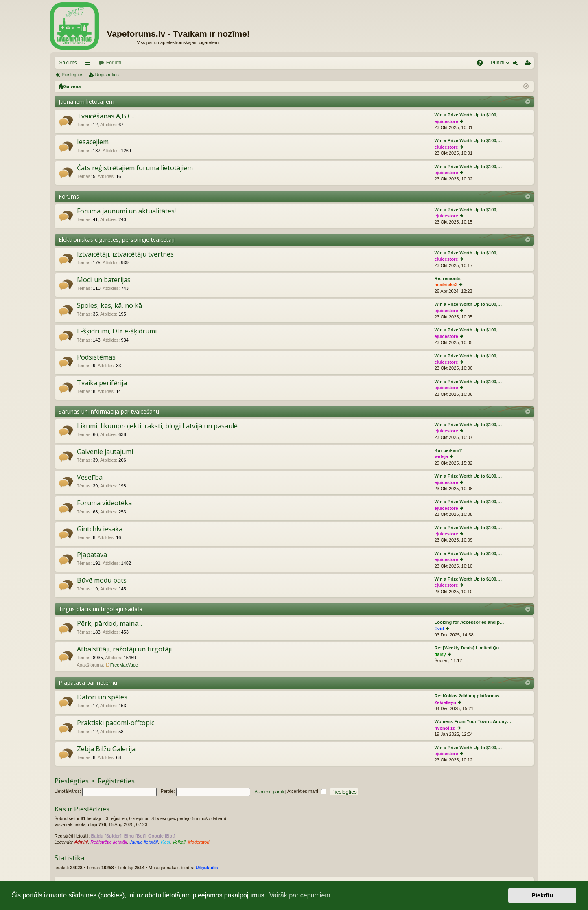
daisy (440, 654)
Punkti (497, 63)
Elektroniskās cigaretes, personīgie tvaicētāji (117, 240)
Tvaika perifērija (102, 383)
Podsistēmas (96, 357)
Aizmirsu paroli (269, 791)
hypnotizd (445, 728)
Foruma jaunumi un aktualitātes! (126, 211)
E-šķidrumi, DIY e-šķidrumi (117, 331)
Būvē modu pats (102, 581)
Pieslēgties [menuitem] (517, 64)
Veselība (90, 478)
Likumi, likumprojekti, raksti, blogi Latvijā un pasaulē (157, 426)
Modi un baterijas (104, 280)
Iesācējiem (93, 142)
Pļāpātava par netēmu (88, 683)
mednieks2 (446, 285)
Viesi (165, 842)
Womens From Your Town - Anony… (473, 721)
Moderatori (199, 842)
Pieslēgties (73, 75)
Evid (439, 629)
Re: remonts (448, 278)
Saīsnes (90, 64)
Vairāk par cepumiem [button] (300, 895)
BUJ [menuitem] (482, 64)
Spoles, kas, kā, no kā (109, 306)
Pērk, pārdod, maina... (109, 624)
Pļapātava (92, 555)
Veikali (179, 842)
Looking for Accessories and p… (469, 622)
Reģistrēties (107, 75)
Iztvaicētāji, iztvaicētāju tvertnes (125, 254)
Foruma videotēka (104, 503)
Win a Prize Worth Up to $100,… (468, 115)
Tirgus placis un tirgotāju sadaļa (101, 609)
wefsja (442, 456)
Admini (81, 842)
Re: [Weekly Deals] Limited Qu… (469, 648)
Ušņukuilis (207, 868)
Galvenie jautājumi (105, 452)
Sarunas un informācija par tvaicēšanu (109, 411)
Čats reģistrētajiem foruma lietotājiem (135, 168)
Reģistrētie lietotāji (109, 842)
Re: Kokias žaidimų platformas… (469, 696)
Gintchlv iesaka (100, 529)
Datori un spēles (102, 697)
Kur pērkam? (448, 450)
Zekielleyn (445, 702)
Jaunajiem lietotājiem (86, 102)
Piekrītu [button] (542, 895)
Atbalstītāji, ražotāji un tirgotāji (124, 649)
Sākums (68, 63)
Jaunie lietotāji (144, 842)
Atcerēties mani (307, 791)
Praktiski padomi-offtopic (116, 723)
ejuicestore (446, 121)
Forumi (114, 63)
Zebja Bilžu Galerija (106, 749)
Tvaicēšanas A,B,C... (106, 116)
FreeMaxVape (124, 665)
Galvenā (72, 86)
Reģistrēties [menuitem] (529, 64)
